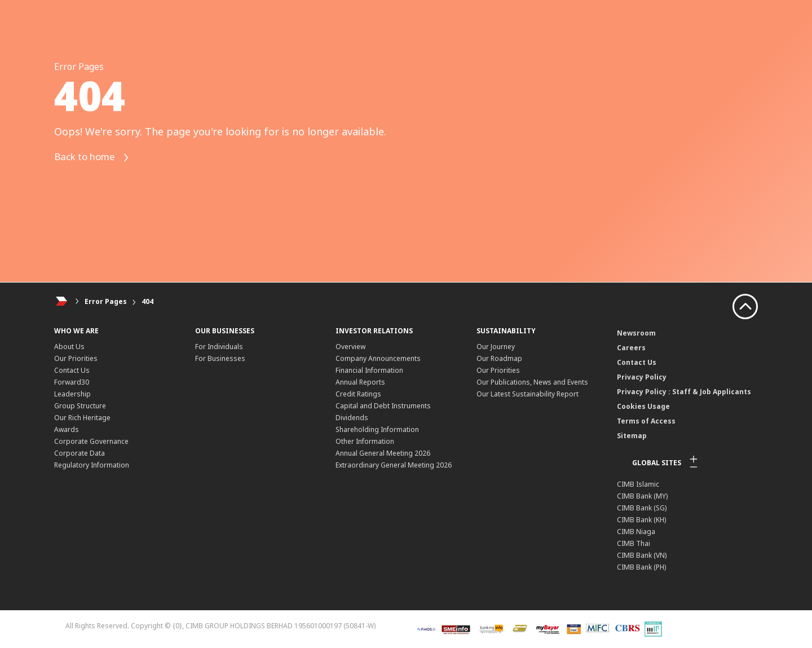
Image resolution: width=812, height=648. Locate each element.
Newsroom (636, 333)
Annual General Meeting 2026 (383, 453)
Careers (631, 348)
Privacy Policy (642, 377)
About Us (69, 347)
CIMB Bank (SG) (642, 508)
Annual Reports (360, 382)
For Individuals (219, 347)
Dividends (352, 418)
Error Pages (106, 301)
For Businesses (220, 358)
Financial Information (369, 370)
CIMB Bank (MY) (642, 496)
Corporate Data (80, 453)
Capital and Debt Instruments (383, 406)
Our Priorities (76, 358)
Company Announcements (378, 358)
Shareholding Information (377, 429)
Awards (67, 429)
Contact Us (72, 370)
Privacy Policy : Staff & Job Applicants (684, 392)
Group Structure (80, 406)
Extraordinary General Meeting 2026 (394, 465)
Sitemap (632, 436)
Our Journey (496, 347)
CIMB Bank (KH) (641, 520)
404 (147, 301)
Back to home (96, 158)
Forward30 (72, 382)
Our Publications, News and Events (532, 382)
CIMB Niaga (636, 532)
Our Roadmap (499, 358)
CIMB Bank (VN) (642, 555)
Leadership (72, 394)
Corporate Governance (91, 441)
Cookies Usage (643, 406)
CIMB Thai (634, 543)
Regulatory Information (92, 465)
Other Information (365, 441)
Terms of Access (646, 421)
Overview (350, 347)
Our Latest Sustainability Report (528, 394)
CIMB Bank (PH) (641, 567)
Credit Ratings (358, 394)
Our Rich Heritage (82, 418)
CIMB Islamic (638, 484)
